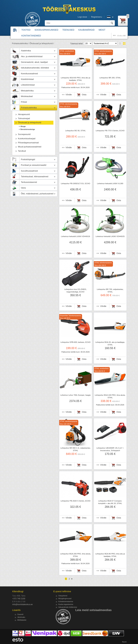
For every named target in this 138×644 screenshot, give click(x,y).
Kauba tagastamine (66, 604)
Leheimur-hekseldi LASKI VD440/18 (76, 236)
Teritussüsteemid (29, 182)
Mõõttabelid (22, 620)
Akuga (23, 126)
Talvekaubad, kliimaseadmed (35, 176)
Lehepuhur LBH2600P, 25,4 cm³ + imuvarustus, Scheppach (110, 449)
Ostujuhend (63, 596)
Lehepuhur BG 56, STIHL (76, 131)
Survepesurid (24, 134)
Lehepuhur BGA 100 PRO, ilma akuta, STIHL (110, 396)
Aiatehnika (26, 51)
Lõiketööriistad (28, 85)
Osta (84, 95)
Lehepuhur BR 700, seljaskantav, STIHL (110, 291)
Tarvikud (22, 151)
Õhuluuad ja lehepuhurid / (42, 43)
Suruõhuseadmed (29, 171)
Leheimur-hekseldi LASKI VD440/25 (110, 236)
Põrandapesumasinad (28, 143)
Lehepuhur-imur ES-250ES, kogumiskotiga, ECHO (76, 291)
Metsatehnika (27, 91)
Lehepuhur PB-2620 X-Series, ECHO (76, 501)
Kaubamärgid (86, 30)
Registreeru (96, 17)
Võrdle (69, 95)
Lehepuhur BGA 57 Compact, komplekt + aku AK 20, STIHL (110, 502)
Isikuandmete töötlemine (68, 607)
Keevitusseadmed (29, 74)
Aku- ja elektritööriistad (32, 56)
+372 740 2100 (19, 599)
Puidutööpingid (28, 159)
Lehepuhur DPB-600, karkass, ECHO (75, 342)
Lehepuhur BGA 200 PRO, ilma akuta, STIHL (75, 555)
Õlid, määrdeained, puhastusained (37, 194)
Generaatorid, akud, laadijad (34, 62)
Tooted (26, 30)
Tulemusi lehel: (77, 44)
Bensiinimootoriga (28, 129)
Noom (124, 642)
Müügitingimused (65, 598)
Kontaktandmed (31, 36)
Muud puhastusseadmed (30, 147)
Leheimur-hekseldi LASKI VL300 (110, 183)
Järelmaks (21, 617)
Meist (102, 30)
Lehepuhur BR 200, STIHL (110, 78)
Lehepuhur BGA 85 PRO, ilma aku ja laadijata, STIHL (76, 79)
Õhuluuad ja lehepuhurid (30, 123)
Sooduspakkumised (46, 30)
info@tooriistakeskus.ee (23, 604)
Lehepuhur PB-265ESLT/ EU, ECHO (75, 183)
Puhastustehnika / (21, 43)
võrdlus (121, 36)
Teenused (68, 30)
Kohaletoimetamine (66, 601)
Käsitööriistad (27, 79)
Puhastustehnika (29, 108)
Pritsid (24, 102)
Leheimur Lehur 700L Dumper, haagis (75, 395)
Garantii (20, 614)
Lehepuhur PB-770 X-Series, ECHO (110, 131)
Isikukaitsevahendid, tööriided (35, 68)
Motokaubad (27, 96)
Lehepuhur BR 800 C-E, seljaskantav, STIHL (76, 449)
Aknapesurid (24, 114)
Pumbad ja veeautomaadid (34, 165)
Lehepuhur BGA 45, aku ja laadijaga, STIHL (110, 343)
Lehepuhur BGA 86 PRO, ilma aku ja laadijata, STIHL (110, 555)
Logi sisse (82, 17)
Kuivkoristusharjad (27, 139)
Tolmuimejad (24, 118)
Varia (23, 188)
